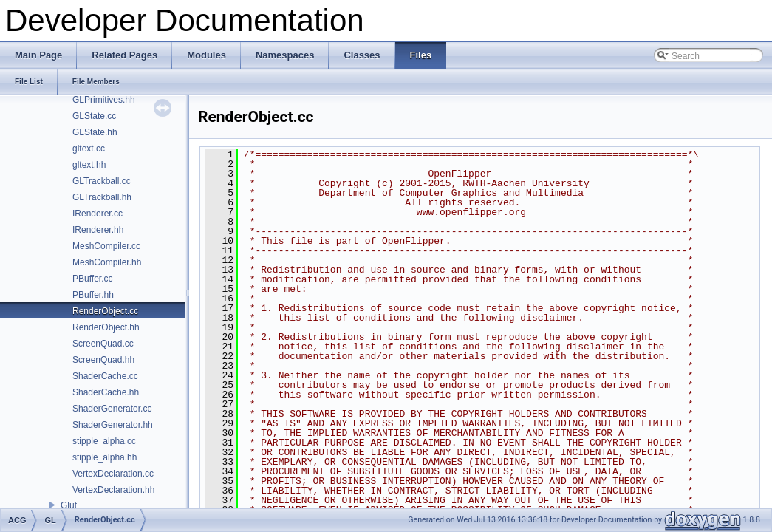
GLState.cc (94, 116)
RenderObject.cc (105, 311)
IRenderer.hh (98, 230)
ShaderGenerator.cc (112, 409)
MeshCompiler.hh (107, 262)
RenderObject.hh (106, 327)
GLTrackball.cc (102, 181)
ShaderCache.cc (105, 376)
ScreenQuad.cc (103, 344)
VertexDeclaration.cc (113, 474)
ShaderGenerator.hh (113, 425)
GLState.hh (95, 132)
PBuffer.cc (92, 279)
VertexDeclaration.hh (113, 490)
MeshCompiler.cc (106, 246)
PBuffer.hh (93, 295)
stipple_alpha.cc (104, 441)
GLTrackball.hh (102, 197)
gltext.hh (89, 165)
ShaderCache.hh (106, 392)
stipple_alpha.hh (105, 457)
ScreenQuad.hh (103, 360)
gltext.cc (89, 149)
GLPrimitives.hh (104, 100)
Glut (69, 505)
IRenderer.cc (98, 214)
